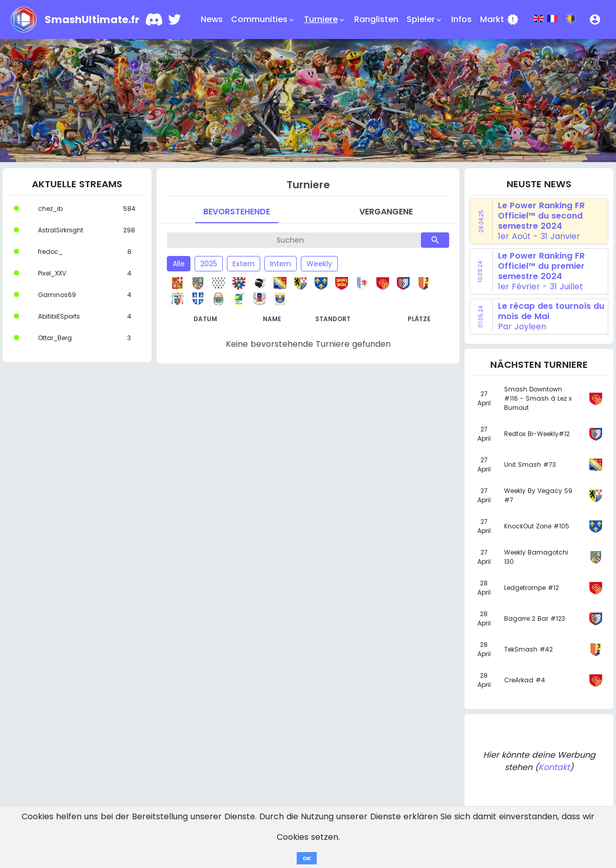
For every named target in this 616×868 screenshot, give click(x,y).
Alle (179, 264)
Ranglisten (376, 19)
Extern (244, 264)
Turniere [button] (325, 19)
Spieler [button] (425, 19)
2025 (209, 264)
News (212, 19)
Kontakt (554, 767)
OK (307, 858)
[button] (595, 19)
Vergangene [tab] (386, 212)
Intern (281, 264)
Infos (461, 19)
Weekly (319, 264)
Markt (499, 19)
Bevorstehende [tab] (237, 212)
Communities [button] (263, 19)
